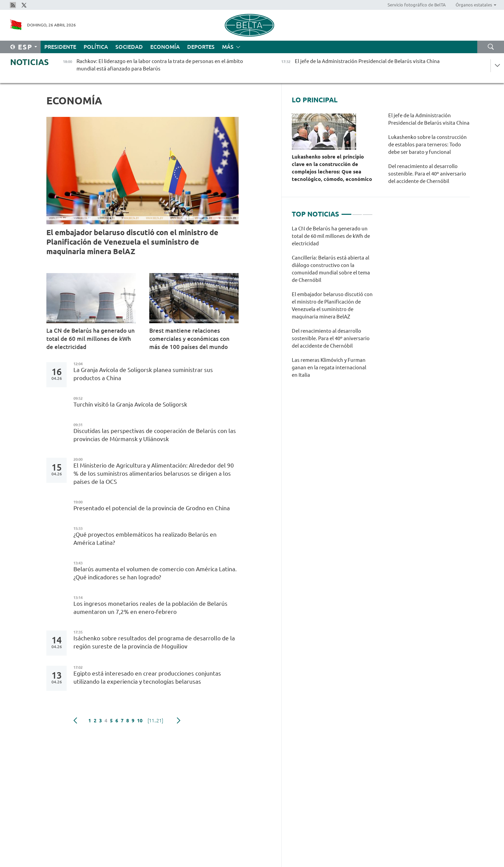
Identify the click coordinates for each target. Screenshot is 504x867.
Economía (165, 47)
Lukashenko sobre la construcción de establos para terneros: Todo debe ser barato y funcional (428, 144)
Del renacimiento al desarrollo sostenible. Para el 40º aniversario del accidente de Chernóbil (427, 174)
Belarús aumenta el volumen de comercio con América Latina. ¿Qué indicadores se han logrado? (155, 573)
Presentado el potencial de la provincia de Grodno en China (152, 508)
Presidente (60, 47)
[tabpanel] (332, 305)
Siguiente (179, 721)
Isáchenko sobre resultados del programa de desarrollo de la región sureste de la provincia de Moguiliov (154, 642)
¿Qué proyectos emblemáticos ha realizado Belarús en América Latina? (145, 539)
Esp (25, 47)
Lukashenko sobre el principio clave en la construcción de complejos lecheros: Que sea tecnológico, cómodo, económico (332, 168)
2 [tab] (357, 211)
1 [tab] (346, 211)
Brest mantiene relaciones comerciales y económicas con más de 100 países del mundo (189, 339)
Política (96, 47)
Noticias (29, 62)
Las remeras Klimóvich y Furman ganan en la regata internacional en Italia (329, 367)
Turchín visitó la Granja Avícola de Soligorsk (130, 404)
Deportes (201, 47)
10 (140, 721)
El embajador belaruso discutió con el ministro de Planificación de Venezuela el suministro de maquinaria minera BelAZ (132, 242)
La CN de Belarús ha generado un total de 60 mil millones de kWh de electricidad (91, 339)
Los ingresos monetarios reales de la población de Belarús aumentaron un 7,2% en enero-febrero (150, 608)
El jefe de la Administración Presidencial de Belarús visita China (429, 119)
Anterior (75, 721)
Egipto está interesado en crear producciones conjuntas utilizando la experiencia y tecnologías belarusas (147, 677)
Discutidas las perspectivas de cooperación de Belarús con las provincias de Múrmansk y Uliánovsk (155, 435)
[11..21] (155, 721)
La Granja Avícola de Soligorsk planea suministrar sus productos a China (143, 374)
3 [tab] (368, 211)
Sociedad (129, 47)
